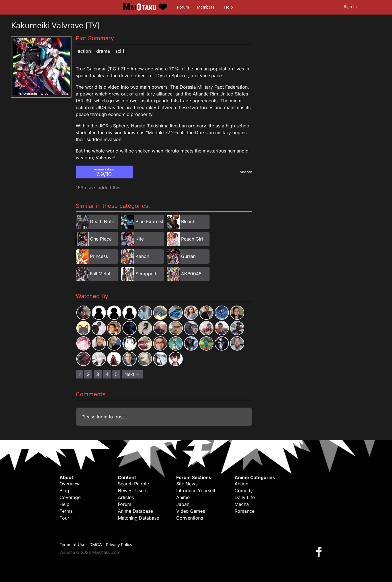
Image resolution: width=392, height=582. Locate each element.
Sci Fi (120, 51)
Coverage (70, 497)
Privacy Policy (119, 545)
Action (84, 51)
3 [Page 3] (98, 374)
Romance (245, 511)
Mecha (242, 504)
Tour (64, 518)
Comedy (244, 491)
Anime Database (135, 511)
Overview (70, 484)
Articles (126, 497)
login (102, 417)
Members (206, 7)
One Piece (101, 239)
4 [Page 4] (107, 374)
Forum (183, 7)
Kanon (142, 256)
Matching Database (138, 518)
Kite (140, 239)
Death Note (102, 221)
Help (229, 7)
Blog (64, 491)
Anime (183, 497)
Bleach (188, 221)
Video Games (191, 511)
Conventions (190, 518)
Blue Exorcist (149, 221)
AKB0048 (191, 274)
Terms (66, 511)
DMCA (96, 545)
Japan (183, 504)
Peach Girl (192, 239)
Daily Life (245, 497)
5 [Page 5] (116, 374)
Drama (103, 51)
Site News (187, 484)
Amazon (246, 172)
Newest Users (133, 491)
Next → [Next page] (132, 374)
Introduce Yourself (196, 491)
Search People (133, 484)
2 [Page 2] (88, 374)
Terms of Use (72, 545)
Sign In (350, 7)
